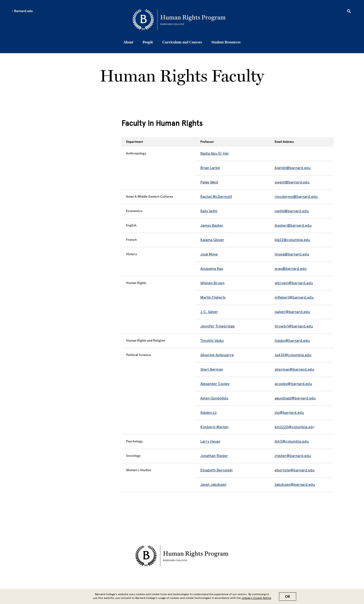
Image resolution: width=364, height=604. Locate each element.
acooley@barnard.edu (293, 384)
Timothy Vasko (212, 341)
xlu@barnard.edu (289, 413)
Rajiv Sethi (209, 211)
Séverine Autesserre (217, 355)
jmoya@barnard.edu (292, 254)
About (128, 42)
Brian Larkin (210, 168)
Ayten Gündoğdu (214, 398)
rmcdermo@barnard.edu (296, 197)
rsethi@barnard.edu (292, 211)
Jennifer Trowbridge (218, 326)
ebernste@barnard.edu (295, 470)
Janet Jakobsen (213, 485)
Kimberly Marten (214, 427)
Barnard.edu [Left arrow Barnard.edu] (22, 11)
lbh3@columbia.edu (292, 441)
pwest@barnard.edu (292, 182)
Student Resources (226, 42)
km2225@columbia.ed (294, 427)
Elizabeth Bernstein (216, 470)
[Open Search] (349, 12)
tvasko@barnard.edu (292, 341)
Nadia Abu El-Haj (214, 153)
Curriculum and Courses (182, 42)
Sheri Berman (212, 369)
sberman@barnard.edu (294, 369)
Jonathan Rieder (214, 456)
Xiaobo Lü (208, 413)
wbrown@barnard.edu (294, 283)
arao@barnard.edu (291, 269)
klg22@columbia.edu (292, 240)
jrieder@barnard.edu (293, 456)
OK (288, 597)
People (148, 42)
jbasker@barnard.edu (293, 225)
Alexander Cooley (215, 384)
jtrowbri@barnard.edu (294, 326)
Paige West (209, 182)
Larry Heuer (210, 441)
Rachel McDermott (216, 197)
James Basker (212, 225)
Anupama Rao (212, 269)
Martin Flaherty (213, 297)
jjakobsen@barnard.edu (295, 485)
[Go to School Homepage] (183, 20)
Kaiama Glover (212, 240)
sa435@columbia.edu (293, 355)
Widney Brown (212, 283)
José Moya (209, 254)
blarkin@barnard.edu (293, 168)
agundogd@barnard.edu (295, 398)
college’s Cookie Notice (256, 598)
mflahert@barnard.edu (294, 297)
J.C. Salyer (209, 312)
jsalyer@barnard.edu (292, 312)
